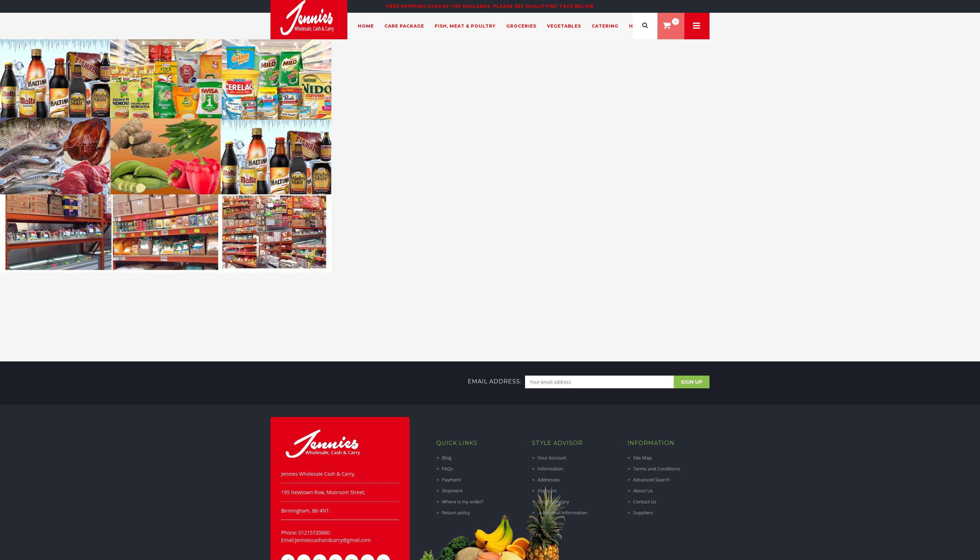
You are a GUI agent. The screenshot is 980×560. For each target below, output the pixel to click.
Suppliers (643, 513)
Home (366, 26)
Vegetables (564, 26)
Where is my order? (463, 502)
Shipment (452, 491)
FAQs (447, 469)
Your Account (552, 458)
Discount (547, 491)
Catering (605, 26)
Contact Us (645, 502)
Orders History (553, 502)
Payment (451, 480)
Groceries (521, 26)
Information (550, 469)
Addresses (549, 480)
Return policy (456, 513)
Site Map (642, 458)
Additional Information (562, 513)
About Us (643, 491)
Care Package (404, 26)
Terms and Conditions (657, 469)
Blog (447, 458)
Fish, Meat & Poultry (465, 26)
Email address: (495, 381)
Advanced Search (651, 480)
